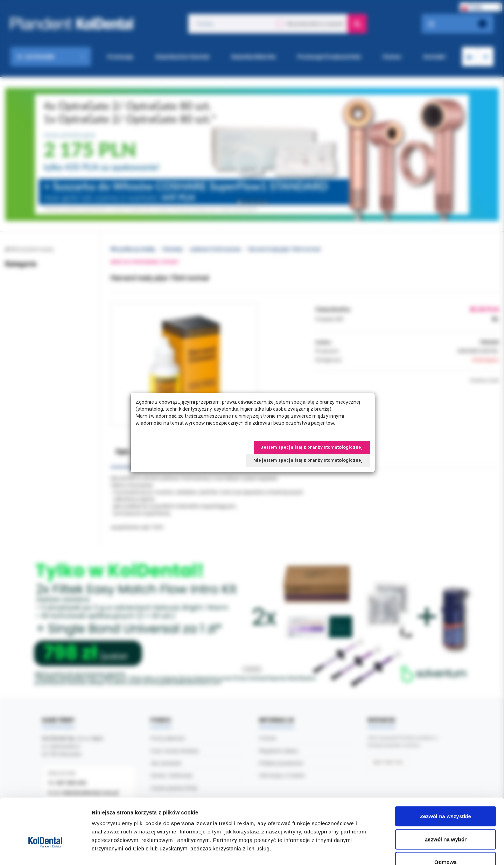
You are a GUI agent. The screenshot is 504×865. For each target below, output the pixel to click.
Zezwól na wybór (446, 796)
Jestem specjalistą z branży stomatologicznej (312, 447)
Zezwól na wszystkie (446, 773)
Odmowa (445, 819)
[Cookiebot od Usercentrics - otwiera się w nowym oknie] (45, 851)
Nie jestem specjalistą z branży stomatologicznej (308, 460)
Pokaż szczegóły (373, 851)
